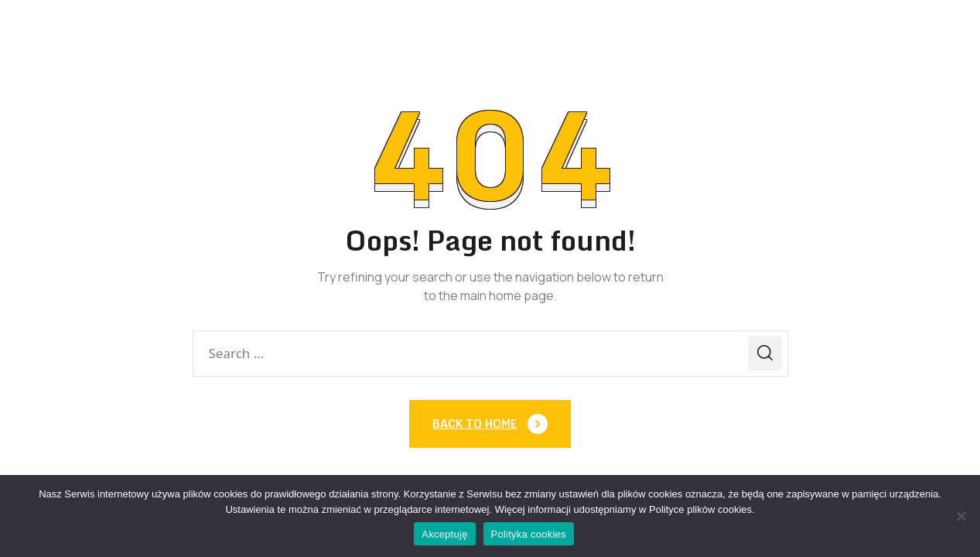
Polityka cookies (529, 534)
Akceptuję (444, 534)
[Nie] (961, 516)
